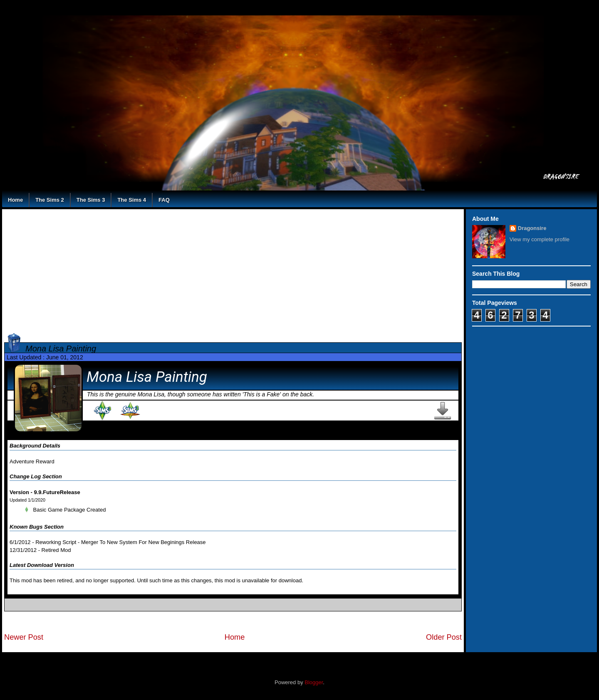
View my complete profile (540, 239)
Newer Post (24, 637)
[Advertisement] (233, 270)
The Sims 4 (132, 200)
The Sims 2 (50, 200)
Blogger (314, 682)
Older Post (444, 637)
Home (15, 200)
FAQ (164, 200)
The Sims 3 (91, 200)
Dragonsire (532, 228)
